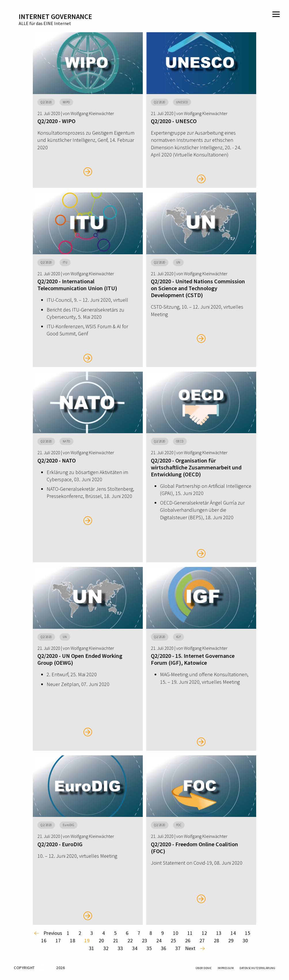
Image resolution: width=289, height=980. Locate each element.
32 (106, 948)
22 (130, 940)
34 (135, 948)
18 (73, 940)
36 (163, 948)
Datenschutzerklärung (257, 968)
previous (53, 933)
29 (231, 940)
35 (149, 948)
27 (202, 940)
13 (219, 933)
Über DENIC (204, 968)
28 (216, 940)
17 (58, 940)
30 (245, 940)
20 (101, 940)
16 (44, 940)
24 (159, 940)
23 (144, 940)
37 (178, 948)
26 (188, 940)
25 (173, 940)
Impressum (226, 968)
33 (120, 948)
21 (116, 940)
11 (190, 933)
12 (204, 933)
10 (176, 933)
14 (233, 933)
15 (248, 933)
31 (92, 948)
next (190, 948)
